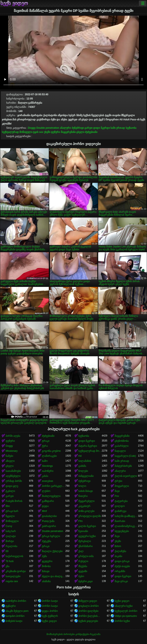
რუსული (83, 561)
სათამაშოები (13, 471)
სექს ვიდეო (14, 3)
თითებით (48, 481)
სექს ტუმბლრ (50, 616)
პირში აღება (13, 436)
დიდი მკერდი (101, 128)
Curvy (9, 526)
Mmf (44, 511)
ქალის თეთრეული (126, 476)
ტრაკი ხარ (12, 511)
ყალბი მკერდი (87, 526)
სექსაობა (131, 128)
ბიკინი (118, 556)
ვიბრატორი (49, 526)
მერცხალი (85, 541)
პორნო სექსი (122, 621)
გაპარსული (122, 446)
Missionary (12, 451)
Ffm (81, 521)
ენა (8, 566)
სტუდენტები (122, 531)
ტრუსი (118, 481)
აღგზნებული (13, 476)
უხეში (47, 132)
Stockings (47, 466)
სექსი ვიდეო (122, 601)
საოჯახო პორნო (15, 616)
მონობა (46, 566)
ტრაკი (46, 441)
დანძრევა (121, 511)
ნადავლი (120, 451)
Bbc (8, 506)
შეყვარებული (86, 501)
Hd (80, 456)
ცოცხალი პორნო (89, 606)
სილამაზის (85, 461)
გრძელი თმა (86, 556)
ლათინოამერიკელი (126, 526)
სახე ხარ (11, 531)
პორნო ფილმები (88, 611)
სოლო (82, 486)
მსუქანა (83, 566)
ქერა (45, 446)
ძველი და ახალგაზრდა (54, 576)
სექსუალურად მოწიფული (17, 132)
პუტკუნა (46, 541)
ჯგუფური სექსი (87, 536)
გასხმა (82, 466)
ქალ (81, 551)
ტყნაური (11, 606)
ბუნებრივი (78, 128)
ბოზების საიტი (14, 621)
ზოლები (83, 471)
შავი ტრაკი (121, 581)
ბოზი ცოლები (86, 511)
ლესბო (46, 491)
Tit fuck (10, 561)
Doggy (32, 128)
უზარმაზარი (85, 546)
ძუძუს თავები (122, 566)
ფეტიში (83, 571)
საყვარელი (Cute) (125, 456)
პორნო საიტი (50, 601)
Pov (117, 496)
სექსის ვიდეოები (88, 621)
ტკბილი (10, 491)
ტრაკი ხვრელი (51, 536)
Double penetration (48, 128)
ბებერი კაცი (85, 581)
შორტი (10, 541)
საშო (45, 461)
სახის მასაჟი (86, 491)
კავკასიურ (84, 506)
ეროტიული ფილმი (90, 516)
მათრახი (120, 521)
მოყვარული (122, 486)
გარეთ (89, 128)
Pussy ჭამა (48, 521)
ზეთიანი (83, 531)
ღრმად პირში (14, 481)
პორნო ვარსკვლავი (54, 486)
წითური (83, 496)
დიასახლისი (49, 516)
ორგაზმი (120, 571)
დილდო (120, 506)
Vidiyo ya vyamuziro (126, 616)
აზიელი (10, 461)
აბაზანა (46, 581)
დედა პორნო (50, 611)
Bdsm (118, 546)
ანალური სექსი (124, 606)
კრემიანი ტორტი (16, 571)
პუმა (44, 556)
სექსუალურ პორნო (126, 611)
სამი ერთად (118, 128)
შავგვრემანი (68, 132)
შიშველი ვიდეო (88, 601)
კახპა (45, 476)
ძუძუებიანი (91, 132)
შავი (117, 491)
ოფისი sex (12, 581)
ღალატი (11, 536)
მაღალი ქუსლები (52, 551)
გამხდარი (48, 501)
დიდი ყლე (12, 486)
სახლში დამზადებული (126, 516)
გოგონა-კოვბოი (51, 451)
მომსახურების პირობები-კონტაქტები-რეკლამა (73, 634)
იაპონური (48, 471)
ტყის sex (38, 132)
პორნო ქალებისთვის (90, 616)
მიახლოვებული (51, 496)
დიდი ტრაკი (122, 561)
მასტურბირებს (123, 466)
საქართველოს (14, 556)
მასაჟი (46, 571)
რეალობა (11, 546)
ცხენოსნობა (122, 441)
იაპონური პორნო (16, 601)
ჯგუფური (47, 561)
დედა (45, 506)
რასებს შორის (14, 501)
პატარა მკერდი (88, 446)
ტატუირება (121, 501)
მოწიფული (12, 521)
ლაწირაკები (49, 456)
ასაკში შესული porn (17, 611)
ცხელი (80, 132)
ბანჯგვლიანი (86, 476)
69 (7, 551)
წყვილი (10, 516)
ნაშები (9, 456)
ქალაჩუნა (120, 551)
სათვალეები (13, 576)
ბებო (81, 576)
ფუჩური (55, 132)
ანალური (65, 128)
